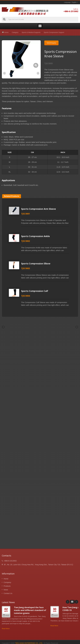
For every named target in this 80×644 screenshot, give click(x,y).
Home (6, 32)
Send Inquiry (51, 43)
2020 (6, 616)
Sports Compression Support (54, 32)
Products (7, 586)
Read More (6, 629)
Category (15, 32)
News (6, 590)
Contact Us (8, 593)
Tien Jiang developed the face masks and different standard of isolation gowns (30, 610)
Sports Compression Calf (35, 291)
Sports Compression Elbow (36, 264)
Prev (68, 602)
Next (76, 602)
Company (7, 582)
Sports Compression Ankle (35, 236)
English (74, 2)
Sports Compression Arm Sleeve (38, 209)
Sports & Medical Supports (31, 32)
